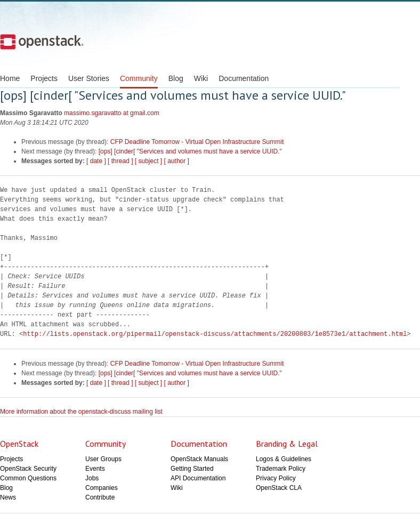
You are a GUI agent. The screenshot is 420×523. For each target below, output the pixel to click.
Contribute (100, 497)
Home (10, 78)
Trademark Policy (281, 469)
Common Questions (28, 478)
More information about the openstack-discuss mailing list (81, 412)
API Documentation (198, 478)
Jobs (92, 478)
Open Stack (42, 42)
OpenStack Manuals (199, 459)
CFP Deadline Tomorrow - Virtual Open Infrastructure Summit (197, 142)
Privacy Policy (276, 478)
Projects (44, 78)
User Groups (103, 459)
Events (95, 469)
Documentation (244, 78)
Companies (102, 488)
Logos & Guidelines (284, 459)
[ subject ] (148, 161)
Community (139, 78)
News (8, 497)
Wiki (201, 78)
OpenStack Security (28, 469)
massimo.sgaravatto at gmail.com (112, 113)
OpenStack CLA (279, 488)
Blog (176, 78)
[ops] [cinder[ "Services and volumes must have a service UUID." (190, 151)
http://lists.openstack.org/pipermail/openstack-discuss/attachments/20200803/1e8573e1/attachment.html (215, 334)
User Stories (89, 78)
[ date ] (96, 161)
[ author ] (177, 161)
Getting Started (192, 469)
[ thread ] (120, 161)
